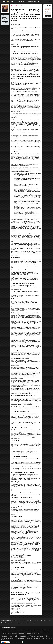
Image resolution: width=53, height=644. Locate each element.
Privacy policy (5, 22)
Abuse (40, 638)
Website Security (44, 621)
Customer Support (20, 623)
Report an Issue (28, 623)
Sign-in (50, 2)
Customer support (32, 2)
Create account (21, 2)
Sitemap (13, 623)
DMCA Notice (35, 638)
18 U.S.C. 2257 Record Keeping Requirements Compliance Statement (13, 638)
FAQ (40, 2)
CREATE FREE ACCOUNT (6, 621)
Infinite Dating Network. (16, 635)
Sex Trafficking (29, 638)
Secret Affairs (15, 621)
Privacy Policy (23, 261)
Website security (5, 21)
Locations (21, 621)
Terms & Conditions (28, 621)
